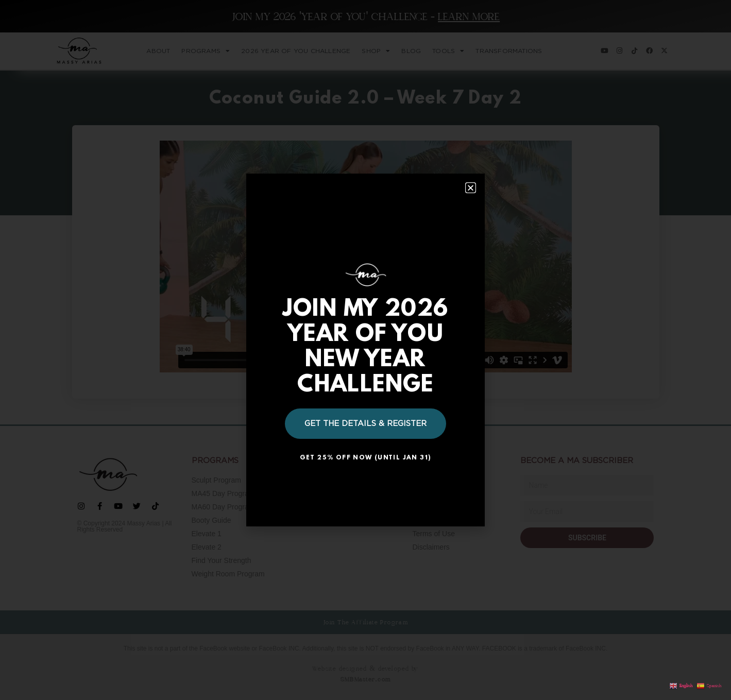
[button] (471, 188)
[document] (365, 350)
